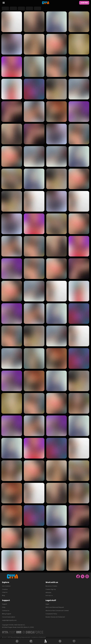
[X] (83, 574)
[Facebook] (78, 574)
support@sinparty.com (9, 619)
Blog (3, 594)
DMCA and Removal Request (55, 606)
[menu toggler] (4, 3)
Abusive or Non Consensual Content (57, 609)
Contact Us (6, 609)
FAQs (4, 606)
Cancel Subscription (9, 615)
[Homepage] (45, 3)
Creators (5, 587)
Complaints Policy (51, 612)
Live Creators (6, 584)
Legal (47, 602)
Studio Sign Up (50, 594)
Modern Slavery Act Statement (55, 615)
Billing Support (7, 612)
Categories (6, 590)
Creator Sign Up (51, 587)
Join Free (84, 3)
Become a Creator (51, 584)
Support (4, 602)
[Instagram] (87, 574)
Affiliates (48, 590)
